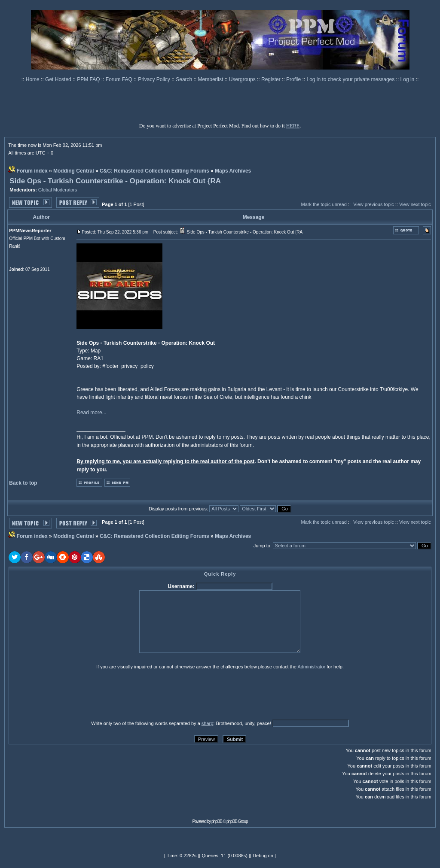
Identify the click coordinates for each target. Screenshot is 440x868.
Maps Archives (233, 171)
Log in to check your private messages (351, 79)
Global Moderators (58, 190)
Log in (408, 79)
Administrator (311, 667)
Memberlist (211, 79)
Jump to (262, 546)
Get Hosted (59, 79)
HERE (293, 126)
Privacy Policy (155, 79)
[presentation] (75, 695)
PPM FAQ (89, 79)
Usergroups (243, 79)
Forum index (32, 171)
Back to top (23, 483)
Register (272, 79)
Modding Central (74, 171)
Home (33, 79)
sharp (208, 723)
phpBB (217, 821)
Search (185, 79)
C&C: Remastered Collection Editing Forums (154, 171)
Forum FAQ (120, 79)
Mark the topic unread (324, 204)
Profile (294, 79)
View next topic (415, 204)
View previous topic (374, 204)
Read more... (91, 413)
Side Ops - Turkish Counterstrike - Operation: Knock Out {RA (115, 181)
